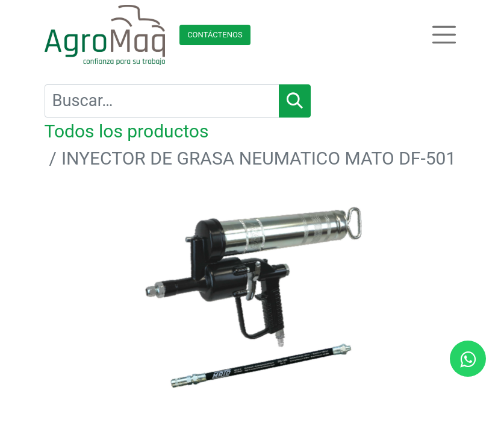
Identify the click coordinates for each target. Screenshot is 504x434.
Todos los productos (127, 131)
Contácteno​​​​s (215, 35)
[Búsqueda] (295, 101)
